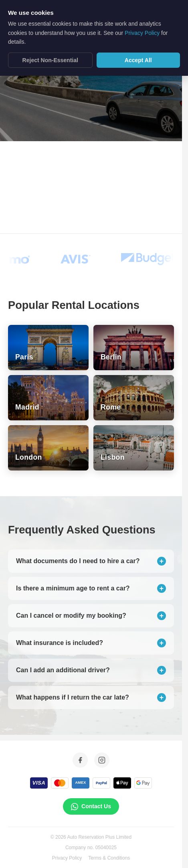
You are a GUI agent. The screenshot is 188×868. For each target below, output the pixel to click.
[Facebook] (80, 760)
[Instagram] (102, 760)
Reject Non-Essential (50, 54)
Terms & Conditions (109, 858)
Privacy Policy (67, 858)
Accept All (138, 54)
